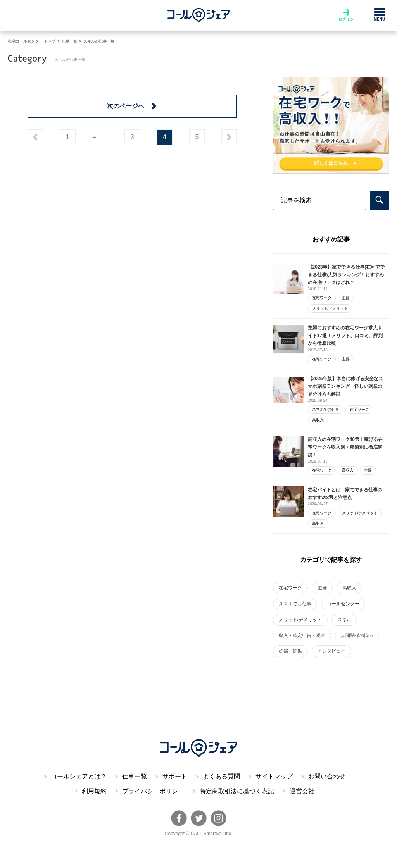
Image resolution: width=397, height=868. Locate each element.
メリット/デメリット (330, 308)
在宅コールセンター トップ (32, 41)
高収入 (318, 420)
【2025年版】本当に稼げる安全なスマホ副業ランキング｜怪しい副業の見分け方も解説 (346, 386)
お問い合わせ (327, 776)
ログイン (346, 15)
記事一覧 (69, 41)
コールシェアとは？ (79, 776)
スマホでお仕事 (326, 409)
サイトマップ (274, 776)
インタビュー (331, 651)
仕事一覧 (135, 776)
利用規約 (94, 791)
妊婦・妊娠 (290, 651)
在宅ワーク (322, 298)
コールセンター (343, 604)
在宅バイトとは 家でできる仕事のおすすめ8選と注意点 (345, 494)
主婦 (346, 298)
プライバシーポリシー (153, 791)
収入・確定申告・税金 (302, 635)
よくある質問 (221, 776)
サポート (175, 776)
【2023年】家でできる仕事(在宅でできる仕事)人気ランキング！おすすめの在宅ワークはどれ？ (346, 275)
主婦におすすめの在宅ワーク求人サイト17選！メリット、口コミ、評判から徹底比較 (345, 336)
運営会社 (302, 791)
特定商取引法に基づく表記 (237, 791)
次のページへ (132, 106)
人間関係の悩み (357, 635)
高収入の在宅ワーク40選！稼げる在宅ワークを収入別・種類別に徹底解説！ (345, 447)
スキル (344, 620)
